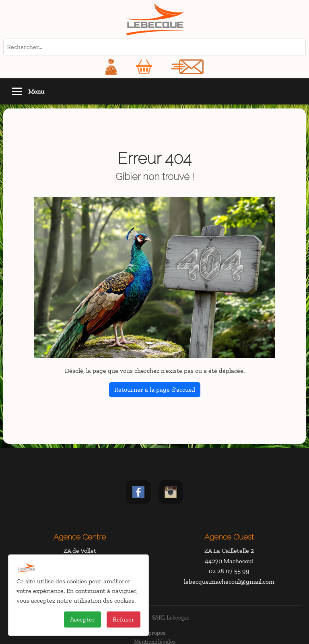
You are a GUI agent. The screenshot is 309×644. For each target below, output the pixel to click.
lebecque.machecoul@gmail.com (229, 582)
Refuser (124, 619)
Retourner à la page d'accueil (155, 389)
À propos (154, 633)
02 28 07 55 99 (229, 571)
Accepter (82, 619)
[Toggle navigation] (17, 91)
